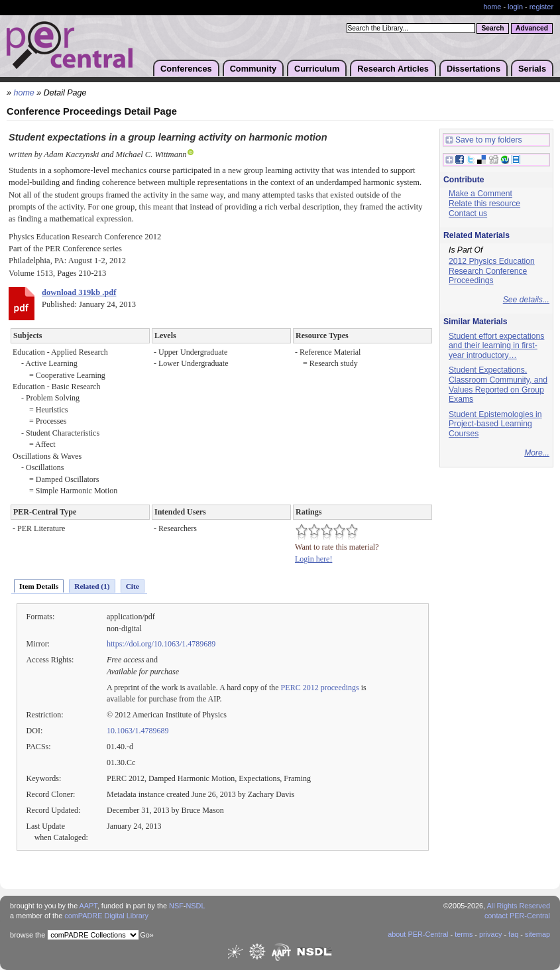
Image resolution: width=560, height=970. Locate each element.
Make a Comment (480, 194)
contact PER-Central (517, 916)
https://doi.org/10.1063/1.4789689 (161, 644)
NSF (176, 906)
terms (464, 934)
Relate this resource (484, 204)
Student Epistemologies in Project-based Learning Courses (495, 424)
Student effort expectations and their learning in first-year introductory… (496, 346)
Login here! (313, 559)
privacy (490, 934)
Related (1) (92, 586)
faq (513, 934)
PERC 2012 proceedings (320, 688)
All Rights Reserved (519, 906)
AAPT (88, 906)
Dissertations (474, 69)
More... (537, 453)
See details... (526, 300)
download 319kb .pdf (79, 292)
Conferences (186, 69)
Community (253, 69)
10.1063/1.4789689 (138, 731)
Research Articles (393, 69)
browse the (28, 935)
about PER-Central (418, 934)
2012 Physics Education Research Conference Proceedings (492, 271)
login (515, 7)
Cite (133, 586)
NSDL (195, 906)
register (541, 7)
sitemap (537, 934)
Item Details (39, 586)
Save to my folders (484, 140)
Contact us (468, 213)
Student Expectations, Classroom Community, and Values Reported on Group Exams (498, 385)
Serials (532, 69)
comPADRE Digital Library (106, 916)
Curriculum (317, 69)
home (492, 7)
